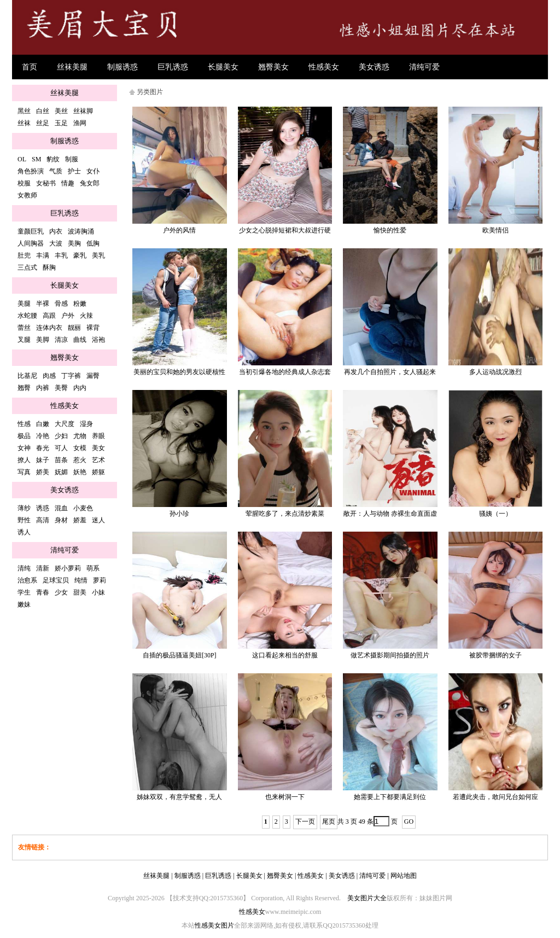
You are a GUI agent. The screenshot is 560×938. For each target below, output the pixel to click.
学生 (24, 592)
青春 (43, 592)
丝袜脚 (83, 111)
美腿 (24, 304)
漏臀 (93, 376)
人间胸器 (31, 243)
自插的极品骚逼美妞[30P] (180, 655)
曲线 (80, 340)
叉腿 (24, 340)
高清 (43, 520)
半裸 (43, 304)
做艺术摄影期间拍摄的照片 (390, 655)
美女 (98, 448)
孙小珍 (179, 514)
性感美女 (324, 67)
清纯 (24, 568)
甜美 (80, 592)
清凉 (61, 340)
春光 (43, 448)
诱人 (24, 532)
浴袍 (98, 340)
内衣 (56, 231)
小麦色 (83, 508)
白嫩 (43, 424)
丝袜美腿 (72, 67)
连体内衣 (49, 328)
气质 (56, 171)
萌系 (93, 568)
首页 (30, 67)
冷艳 (43, 436)
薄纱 (24, 508)
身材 (61, 520)
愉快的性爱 (390, 230)
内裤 (43, 388)
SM (36, 159)
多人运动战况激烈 (495, 372)
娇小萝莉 (68, 568)
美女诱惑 (374, 67)
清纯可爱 (424, 67)
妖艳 (80, 472)
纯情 (81, 580)
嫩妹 (24, 604)
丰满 (43, 255)
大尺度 (65, 424)
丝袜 (24, 123)
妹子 (43, 460)
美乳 (98, 255)
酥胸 (49, 267)
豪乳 (80, 255)
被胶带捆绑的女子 (495, 655)
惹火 (80, 460)
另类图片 (150, 92)
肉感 (49, 376)
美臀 (61, 388)
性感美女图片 (214, 925)
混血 (61, 508)
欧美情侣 (495, 230)
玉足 (61, 123)
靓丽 (74, 328)
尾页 (329, 822)
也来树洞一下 (285, 797)
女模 (80, 448)
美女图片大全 (367, 898)
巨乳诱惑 (173, 67)
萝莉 (100, 580)
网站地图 (404, 876)
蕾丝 (24, 328)
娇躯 (98, 472)
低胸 (93, 243)
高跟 (49, 316)
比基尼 (27, 376)
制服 (72, 159)
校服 (24, 183)
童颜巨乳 (31, 231)
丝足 (43, 123)
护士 (74, 171)
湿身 (86, 424)
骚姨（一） (495, 514)
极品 (24, 436)
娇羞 (80, 520)
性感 (24, 424)
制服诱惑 (122, 67)
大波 (56, 243)
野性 (24, 520)
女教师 (27, 195)
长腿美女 (223, 67)
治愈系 (27, 580)
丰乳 (61, 255)
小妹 (98, 592)
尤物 (80, 436)
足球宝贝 (56, 580)
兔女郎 (90, 183)
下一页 (305, 822)
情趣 (68, 183)
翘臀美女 (273, 67)
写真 (24, 472)
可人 (61, 448)
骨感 (61, 304)
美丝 (61, 111)
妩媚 (61, 472)
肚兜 (24, 255)
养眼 (98, 436)
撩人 (24, 460)
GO (409, 822)
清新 (43, 568)
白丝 (43, 111)
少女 (61, 592)
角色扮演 (31, 171)
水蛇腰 (27, 316)
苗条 (61, 460)
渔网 (80, 123)
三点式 (27, 267)
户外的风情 (179, 230)
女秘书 (46, 183)
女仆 (93, 171)
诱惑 (43, 508)
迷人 (98, 520)
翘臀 (24, 388)
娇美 (43, 472)
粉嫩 (80, 304)
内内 (80, 388)
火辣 (86, 316)
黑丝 (24, 111)
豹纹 (53, 159)
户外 (68, 316)
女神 (24, 448)
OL (22, 159)
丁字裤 (71, 376)
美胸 (74, 243)
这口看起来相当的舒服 (285, 655)
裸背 (93, 328)
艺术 (98, 460)
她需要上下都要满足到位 (390, 797)
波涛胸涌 (81, 231)
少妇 (61, 436)
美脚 (43, 340)
